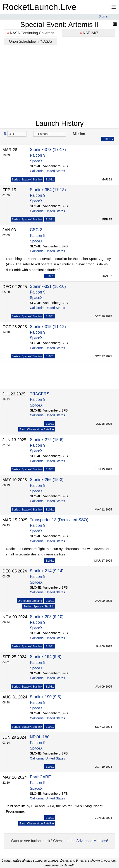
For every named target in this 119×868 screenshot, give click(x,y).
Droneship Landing (30, 598)
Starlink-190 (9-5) (46, 695)
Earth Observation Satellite (37, 427)
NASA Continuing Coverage (31, 33)
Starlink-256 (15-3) (47, 477)
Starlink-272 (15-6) (47, 437)
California (37, 171)
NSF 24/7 (89, 33)
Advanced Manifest (92, 839)
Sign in (104, 16)
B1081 (50, 179)
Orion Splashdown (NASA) (30, 41)
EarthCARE (40, 775)
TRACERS (40, 392)
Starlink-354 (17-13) (48, 190)
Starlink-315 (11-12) (48, 327)
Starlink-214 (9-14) (47, 569)
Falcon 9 (38, 155)
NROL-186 (40, 735)
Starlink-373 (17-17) (48, 150)
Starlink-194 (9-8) (46, 654)
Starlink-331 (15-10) (48, 286)
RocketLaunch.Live (39, 7)
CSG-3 (36, 230)
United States (55, 171)
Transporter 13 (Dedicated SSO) (59, 518)
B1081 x (108, 139)
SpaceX (36, 161)
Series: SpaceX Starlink (27, 179)
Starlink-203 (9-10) (47, 614)
